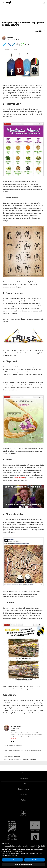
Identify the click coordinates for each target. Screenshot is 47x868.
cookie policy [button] (18, 852)
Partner (23, 800)
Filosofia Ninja (24, 778)
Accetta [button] (35, 860)
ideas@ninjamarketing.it (29, 759)
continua (14, 739)
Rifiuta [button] (13, 860)
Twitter (17, 756)
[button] (45, 31)
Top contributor (23, 789)
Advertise (23, 795)
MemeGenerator (19, 478)
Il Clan (24, 784)
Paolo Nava (16, 726)
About (23, 773)
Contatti (23, 805)
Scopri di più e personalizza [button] (23, 864)
